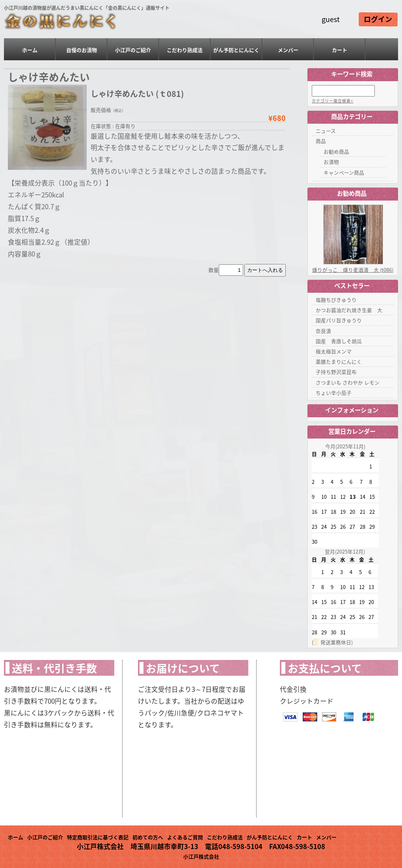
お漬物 (331, 162)
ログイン (378, 20)
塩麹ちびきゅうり (336, 300)
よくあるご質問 (185, 837)
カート (340, 50)
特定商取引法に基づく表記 (98, 837)
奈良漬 (323, 331)
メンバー (288, 50)
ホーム (30, 50)
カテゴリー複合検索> (333, 101)
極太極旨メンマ (334, 351)
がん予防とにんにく (236, 50)
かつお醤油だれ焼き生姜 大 (349, 310)
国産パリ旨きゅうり (339, 320)
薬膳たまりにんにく (339, 362)
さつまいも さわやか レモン (348, 382)
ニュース (326, 131)
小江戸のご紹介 (133, 50)
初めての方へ (148, 837)
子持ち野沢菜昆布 (336, 372)
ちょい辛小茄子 (334, 393)
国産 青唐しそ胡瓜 (339, 341)
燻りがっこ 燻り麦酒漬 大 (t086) (353, 270)
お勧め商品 (336, 151)
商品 (321, 141)
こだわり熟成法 (185, 50)
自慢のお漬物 (82, 50)
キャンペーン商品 (344, 172)
